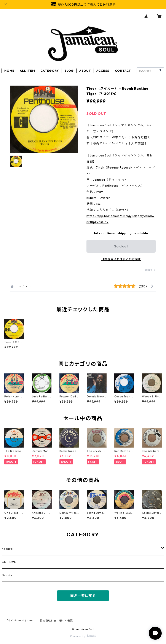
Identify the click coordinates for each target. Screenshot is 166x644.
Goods (7, 575)
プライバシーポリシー (19, 621)
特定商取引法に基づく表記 (56, 621)
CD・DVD (9, 562)
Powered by (83, 636)
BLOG (69, 71)
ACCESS (103, 71)
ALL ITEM (27, 71)
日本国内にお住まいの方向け (121, 259)
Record (7, 549)
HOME (9, 71)
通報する (150, 270)
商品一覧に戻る (83, 596)
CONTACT (123, 71)
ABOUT (85, 71)
